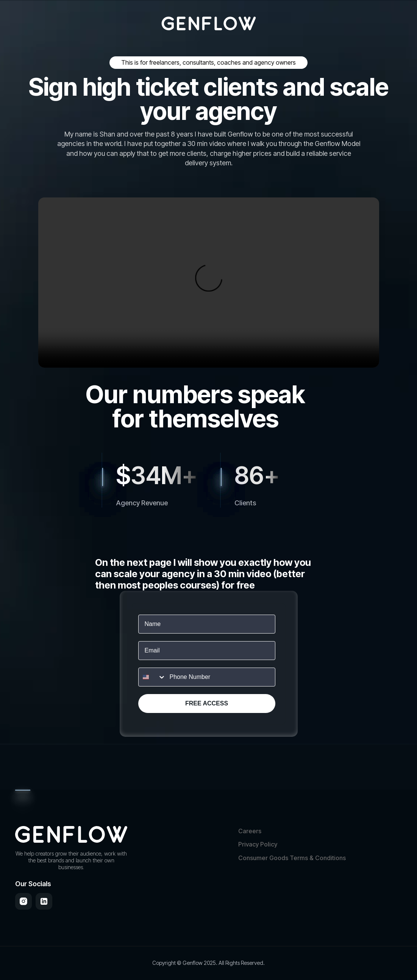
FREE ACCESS (207, 703)
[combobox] (152, 677)
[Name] (207, 624)
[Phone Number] (220, 677)
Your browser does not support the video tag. (209, 283)
